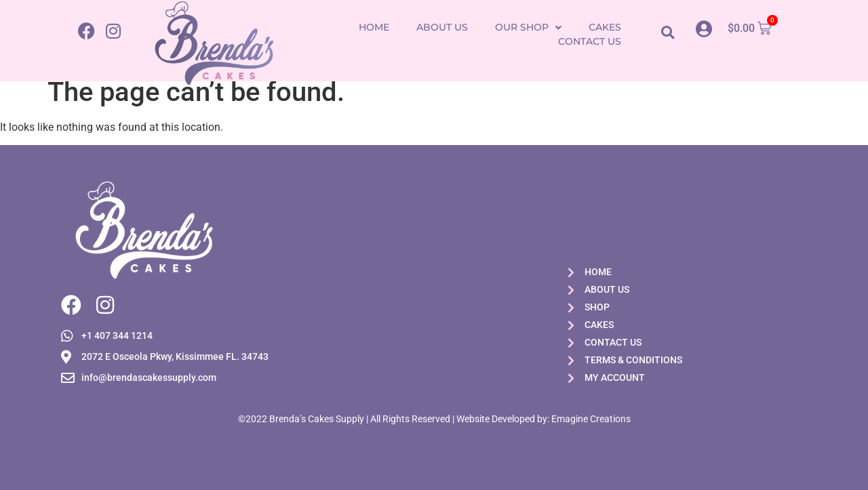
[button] (668, 32)
